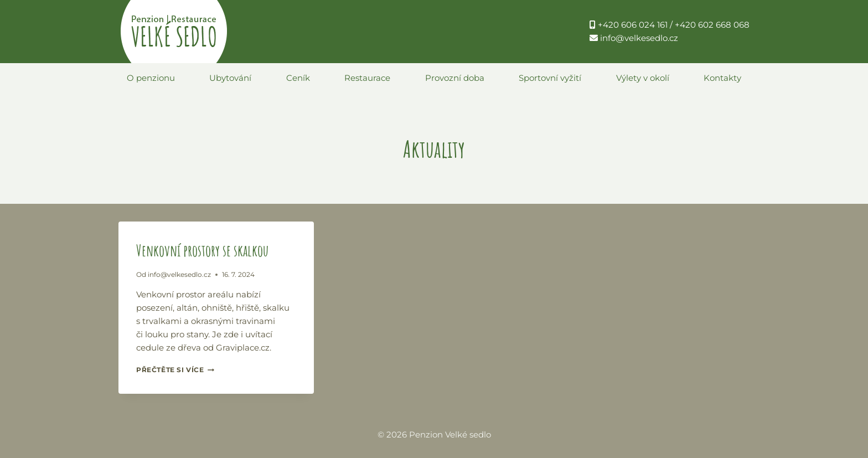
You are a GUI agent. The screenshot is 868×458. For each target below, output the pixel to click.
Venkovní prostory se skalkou (202, 251)
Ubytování (230, 78)
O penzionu (151, 78)
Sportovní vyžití (550, 78)
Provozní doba (455, 78)
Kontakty (722, 78)
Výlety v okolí (643, 78)
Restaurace (367, 78)
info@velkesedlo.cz (179, 274)
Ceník (298, 78)
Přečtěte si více (175, 370)
